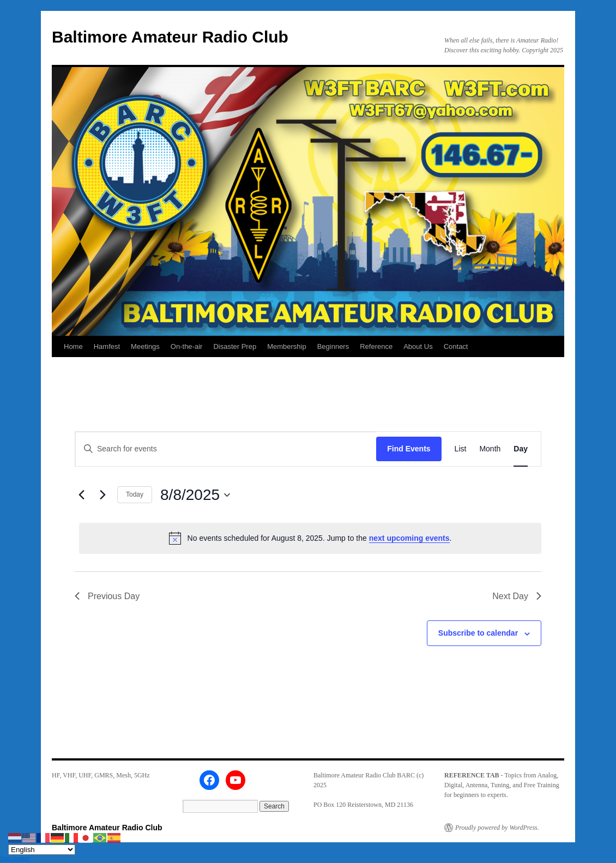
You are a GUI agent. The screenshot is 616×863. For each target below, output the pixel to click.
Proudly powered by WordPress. (497, 828)
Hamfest (107, 346)
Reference (376, 346)
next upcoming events (409, 538)
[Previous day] (81, 495)
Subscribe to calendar (478, 633)
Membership (287, 346)
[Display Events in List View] (461, 449)
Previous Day (107, 596)
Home (73, 346)
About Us (418, 346)
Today (135, 494)
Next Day (517, 596)
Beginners (333, 346)
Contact (456, 346)
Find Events (409, 449)
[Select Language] (42, 850)
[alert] (310, 538)
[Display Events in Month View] (490, 449)
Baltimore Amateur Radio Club (170, 37)
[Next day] (102, 495)
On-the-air (187, 346)
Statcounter (15, 858)
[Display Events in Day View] (521, 449)
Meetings (145, 346)
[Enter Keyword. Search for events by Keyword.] (226, 449)
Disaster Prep (235, 346)
